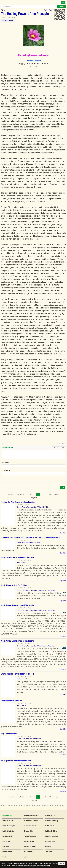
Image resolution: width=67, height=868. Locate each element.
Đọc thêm (63, 533)
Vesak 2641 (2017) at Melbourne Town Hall (17, 558)
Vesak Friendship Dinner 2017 (12, 701)
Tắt (54, 447)
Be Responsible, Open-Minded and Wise (16, 761)
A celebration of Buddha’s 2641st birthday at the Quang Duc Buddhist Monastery (31, 538)
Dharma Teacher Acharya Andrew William (29, 507)
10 (50, 494)
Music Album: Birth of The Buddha (14, 585)
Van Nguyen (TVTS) (34, 543)
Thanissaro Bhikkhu (8, 20)
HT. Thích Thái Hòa (23, 679)
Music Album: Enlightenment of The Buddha (17, 641)
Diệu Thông (46, 507)
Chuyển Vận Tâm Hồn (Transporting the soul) (18, 674)
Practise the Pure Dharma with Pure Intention (18, 502)
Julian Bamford (21, 563)
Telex (59, 447)
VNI (63, 447)
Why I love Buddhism (9, 734)
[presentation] (17, 481)
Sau (50, 10)
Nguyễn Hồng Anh (22, 543)
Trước (46, 10)
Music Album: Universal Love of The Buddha (18, 605)
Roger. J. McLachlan (48, 590)
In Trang (2, 444)
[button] (63, 2)
